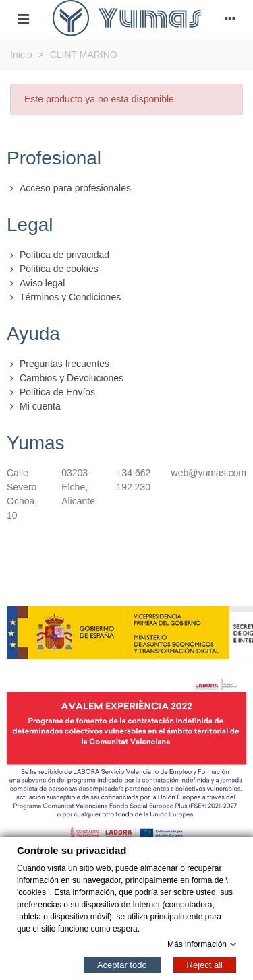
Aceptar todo (122, 964)
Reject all (205, 964)
